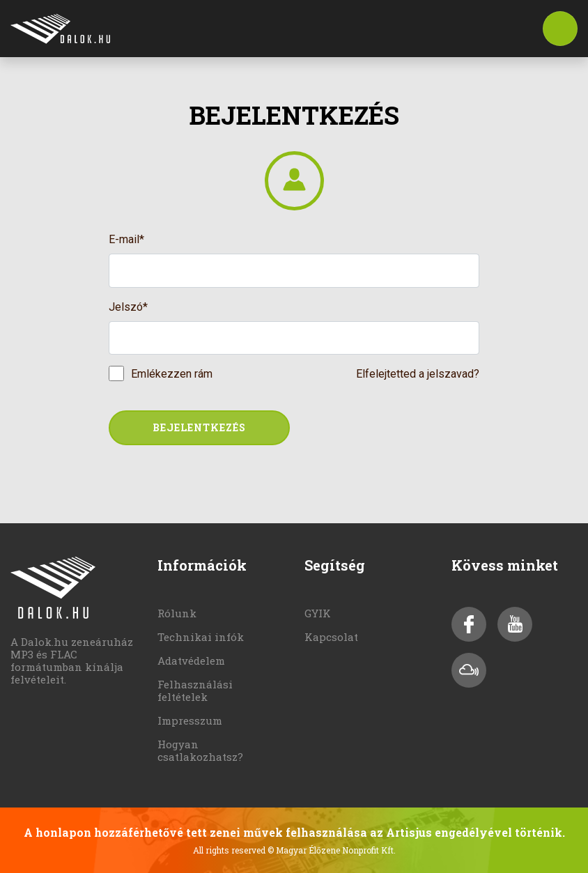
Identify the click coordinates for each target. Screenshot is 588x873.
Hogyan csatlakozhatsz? (200, 750)
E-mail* (126, 239)
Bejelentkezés (199, 427)
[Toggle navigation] (560, 29)
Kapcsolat (331, 637)
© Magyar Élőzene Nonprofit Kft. (332, 850)
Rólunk (177, 613)
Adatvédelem (191, 660)
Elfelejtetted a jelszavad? (418, 374)
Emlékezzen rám (172, 374)
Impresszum (190, 720)
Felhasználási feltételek (195, 690)
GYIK (318, 613)
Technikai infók (201, 637)
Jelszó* (128, 307)
